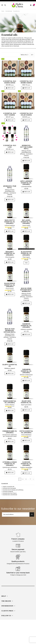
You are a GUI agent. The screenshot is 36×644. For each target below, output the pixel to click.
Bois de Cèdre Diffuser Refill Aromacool (26, 290)
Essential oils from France (10, 493)
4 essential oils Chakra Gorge (10, 82)
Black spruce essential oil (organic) (10, 285)
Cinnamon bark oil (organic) (10, 432)
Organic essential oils (8, 487)
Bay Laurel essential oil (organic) (26, 222)
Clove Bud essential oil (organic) (26, 464)
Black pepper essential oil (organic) (26, 253)
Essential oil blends (8, 492)
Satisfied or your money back (18, 573)
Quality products (18, 561)
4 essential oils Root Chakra (10, 114)
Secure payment (18, 549)
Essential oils (5, 484)
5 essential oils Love (10, 146)
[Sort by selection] (25, 55)
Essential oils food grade (9, 488)
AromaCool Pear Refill (10, 187)
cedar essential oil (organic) (10, 402)
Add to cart (10, 88)
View (26, 263)
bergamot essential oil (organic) (10, 253)
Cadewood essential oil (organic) (26, 326)
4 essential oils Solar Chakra (26, 114)
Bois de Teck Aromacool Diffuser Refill (10, 330)
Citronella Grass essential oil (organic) (10, 464)
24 (32, 55)
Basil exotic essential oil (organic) (10, 222)
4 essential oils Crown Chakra (26, 82)
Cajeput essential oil (10, 365)
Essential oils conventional (10, 495)
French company (18, 539)
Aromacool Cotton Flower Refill (26, 147)
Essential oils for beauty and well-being (13, 490)
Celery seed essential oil (26, 402)
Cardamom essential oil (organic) (26, 371)
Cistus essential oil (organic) (26, 432)
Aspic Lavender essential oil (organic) (26, 183)
